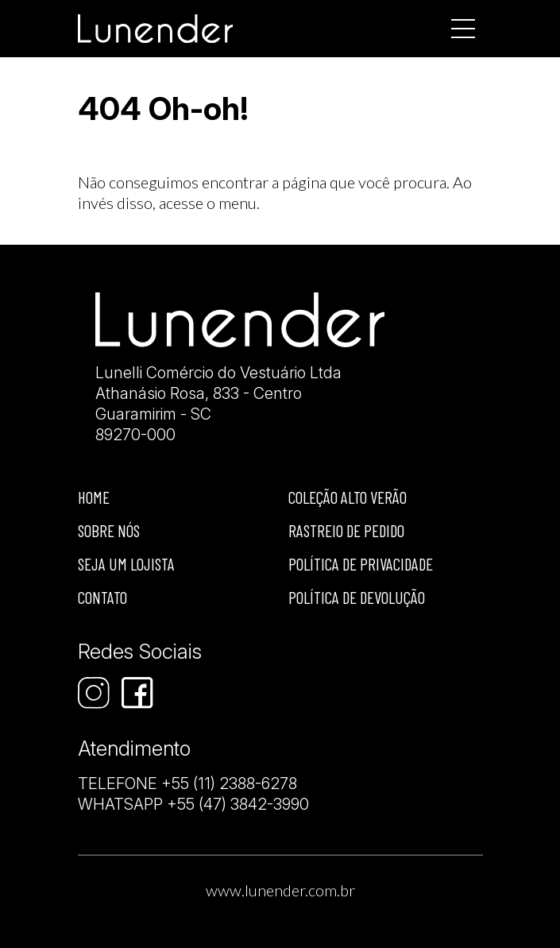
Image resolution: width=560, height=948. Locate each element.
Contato (102, 597)
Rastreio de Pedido (346, 530)
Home (94, 497)
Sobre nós (109, 530)
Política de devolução (357, 597)
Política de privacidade (361, 564)
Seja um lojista (126, 564)
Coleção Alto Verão (348, 497)
